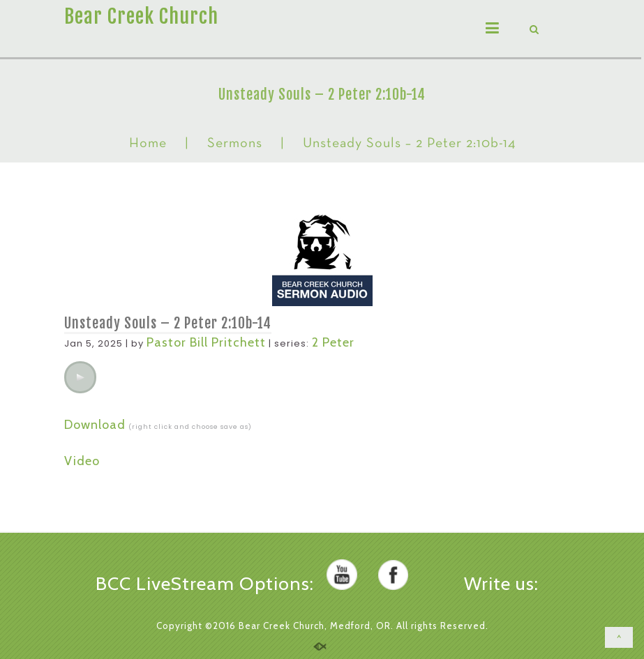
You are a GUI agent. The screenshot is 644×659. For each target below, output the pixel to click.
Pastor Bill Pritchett (206, 342)
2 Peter (333, 342)
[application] (80, 377)
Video (82, 461)
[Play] (80, 377)
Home (148, 144)
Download (95, 425)
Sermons (235, 144)
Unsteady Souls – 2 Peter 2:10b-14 (168, 323)
